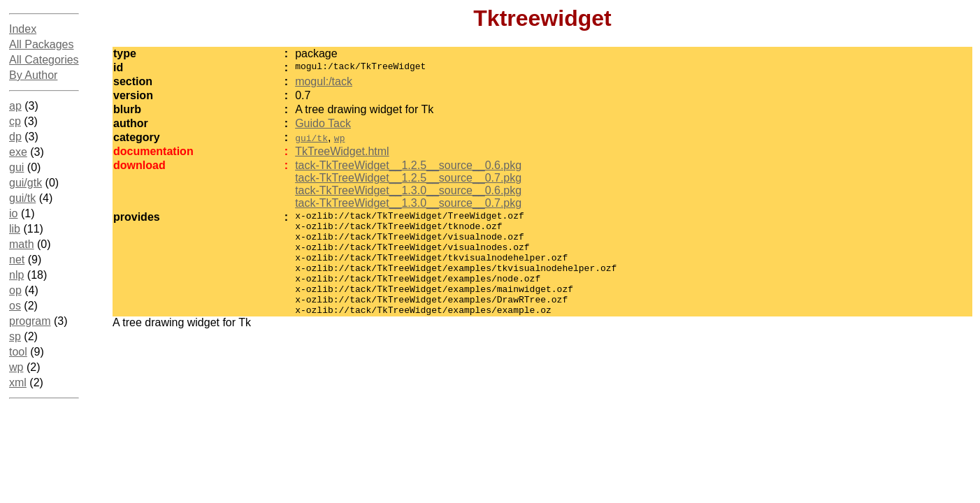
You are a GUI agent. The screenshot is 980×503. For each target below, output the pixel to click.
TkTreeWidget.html (342, 151)
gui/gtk (26, 183)
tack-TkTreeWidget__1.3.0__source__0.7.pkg (408, 203)
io (13, 213)
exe (18, 152)
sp (15, 336)
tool (18, 352)
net (17, 260)
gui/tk (22, 198)
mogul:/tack (324, 81)
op (15, 290)
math (22, 244)
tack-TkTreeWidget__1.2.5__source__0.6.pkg (408, 165)
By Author (33, 75)
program (30, 321)
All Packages (42, 44)
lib (15, 229)
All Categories (44, 60)
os (15, 306)
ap (15, 106)
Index (23, 29)
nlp (16, 275)
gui (16, 167)
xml (18, 382)
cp (15, 121)
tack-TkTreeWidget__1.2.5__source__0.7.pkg (408, 178)
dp (15, 137)
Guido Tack (323, 123)
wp (16, 367)
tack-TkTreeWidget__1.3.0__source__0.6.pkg (408, 190)
